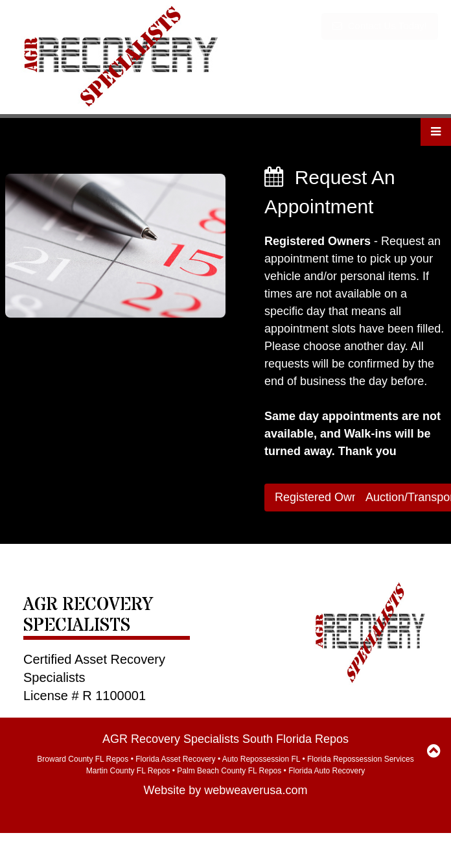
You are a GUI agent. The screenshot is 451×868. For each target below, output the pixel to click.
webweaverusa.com (256, 790)
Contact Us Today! (380, 26)
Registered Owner (322, 497)
